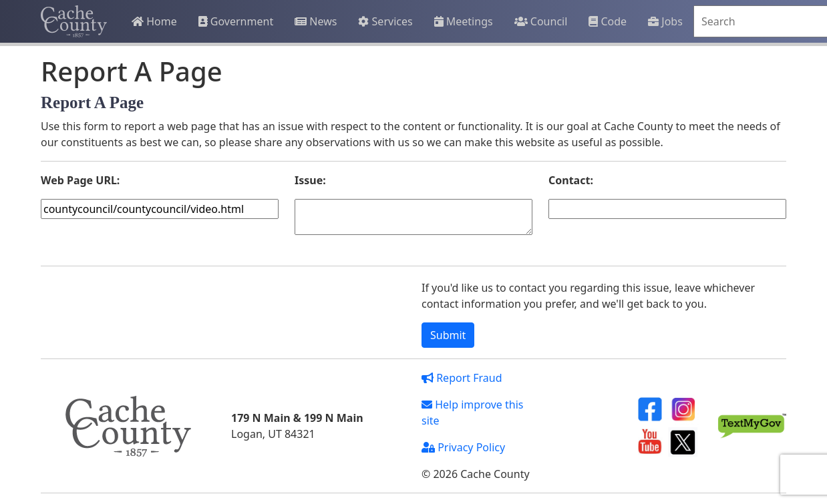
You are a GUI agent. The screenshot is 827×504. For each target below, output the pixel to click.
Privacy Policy (463, 447)
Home (154, 21)
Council (541, 21)
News (316, 21)
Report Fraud (462, 378)
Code (608, 21)
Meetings (464, 21)
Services (385, 21)
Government (236, 21)
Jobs (665, 21)
